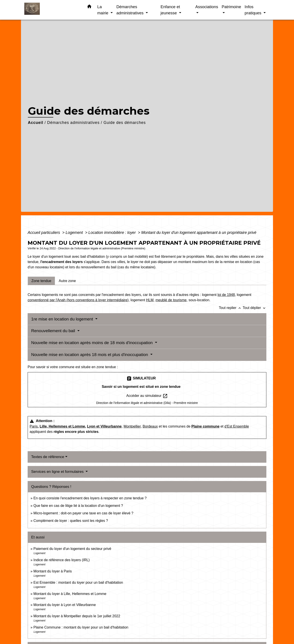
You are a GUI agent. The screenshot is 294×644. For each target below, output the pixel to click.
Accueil (36, 123)
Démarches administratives (73, 123)
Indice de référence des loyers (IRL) (61, 560)
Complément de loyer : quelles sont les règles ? (71, 521)
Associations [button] (207, 7)
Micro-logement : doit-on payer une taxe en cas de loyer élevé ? (83, 513)
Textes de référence (48, 457)
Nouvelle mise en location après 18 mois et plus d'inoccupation (90, 355)
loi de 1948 (226, 295)
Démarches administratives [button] (130, 10)
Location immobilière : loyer (113, 233)
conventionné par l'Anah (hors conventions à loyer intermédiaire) (78, 300)
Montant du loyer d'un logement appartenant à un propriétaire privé (199, 233)
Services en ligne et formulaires (58, 472)
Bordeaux (150, 426)
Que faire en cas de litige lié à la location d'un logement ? (78, 506)
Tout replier (231, 308)
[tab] (41, 281)
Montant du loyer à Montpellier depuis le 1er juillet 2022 (77, 616)
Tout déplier (255, 308)
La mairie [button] (103, 10)
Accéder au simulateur (147, 396)
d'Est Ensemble (237, 426)
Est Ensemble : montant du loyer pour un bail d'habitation (78, 582)
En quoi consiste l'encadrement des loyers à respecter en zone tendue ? (90, 498)
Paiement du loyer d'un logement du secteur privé (73, 549)
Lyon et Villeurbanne (104, 426)
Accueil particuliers (44, 233)
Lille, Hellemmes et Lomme (62, 426)
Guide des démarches (125, 123)
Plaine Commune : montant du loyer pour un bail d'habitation (81, 627)
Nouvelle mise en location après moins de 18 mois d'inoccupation (93, 343)
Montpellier (132, 426)
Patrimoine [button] (231, 7)
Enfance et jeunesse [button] (170, 10)
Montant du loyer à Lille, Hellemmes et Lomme (70, 594)
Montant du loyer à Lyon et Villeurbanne (65, 605)
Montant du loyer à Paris (52, 571)
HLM (150, 300)
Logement (75, 233)
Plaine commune (205, 426)
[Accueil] (52, 10)
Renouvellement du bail (54, 331)
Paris (34, 426)
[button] (89, 7)
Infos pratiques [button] (254, 10)
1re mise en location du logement (63, 319)
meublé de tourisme (171, 300)
